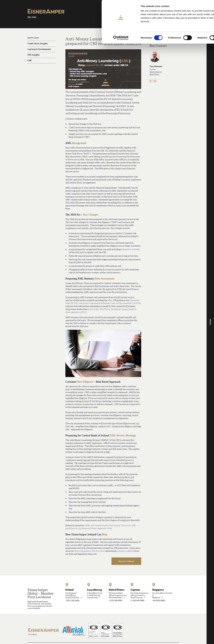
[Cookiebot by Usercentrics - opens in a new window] (19, 38)
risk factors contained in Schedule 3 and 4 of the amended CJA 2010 (110, 303)
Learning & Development (39, 49)
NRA (110, 300)
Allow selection (189, 16)
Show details (156, 38)
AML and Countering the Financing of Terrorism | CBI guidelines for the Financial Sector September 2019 (100, 527)
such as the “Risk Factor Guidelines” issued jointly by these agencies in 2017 (101, 310)
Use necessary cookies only (189, 25)
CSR (29, 60)
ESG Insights (34, 55)
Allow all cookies (189, 7)
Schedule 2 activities (130, 249)
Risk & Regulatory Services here (89, 551)
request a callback (126, 551)
